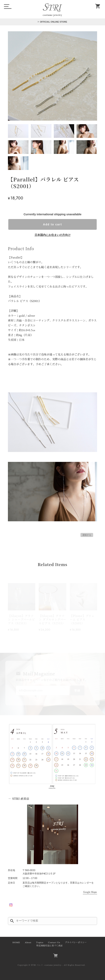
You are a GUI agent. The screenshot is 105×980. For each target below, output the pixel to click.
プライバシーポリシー (76, 942)
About (28, 942)
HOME (16, 942)
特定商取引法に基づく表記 (49, 946)
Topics (40, 942)
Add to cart (53, 224)
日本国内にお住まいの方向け (53, 235)
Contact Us (54, 942)
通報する (87, 535)
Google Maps (90, 892)
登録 (77, 690)
